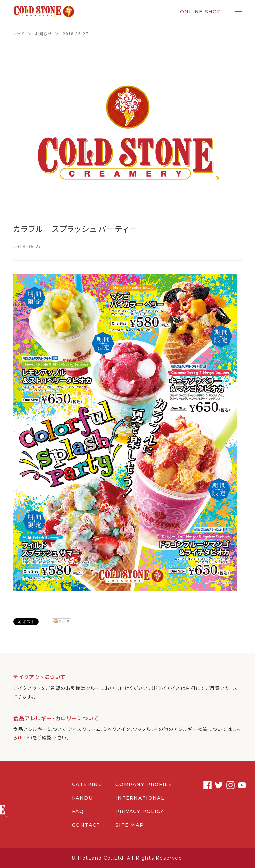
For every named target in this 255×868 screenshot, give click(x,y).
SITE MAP (129, 825)
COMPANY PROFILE (144, 784)
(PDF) (25, 737)
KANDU (83, 798)
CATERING (87, 784)
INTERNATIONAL (140, 798)
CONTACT (86, 825)
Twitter (215, 785)
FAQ (78, 811)
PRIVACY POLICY (140, 811)
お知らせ (43, 33)
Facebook (203, 785)
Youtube (238, 785)
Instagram (226, 785)
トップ (19, 33)
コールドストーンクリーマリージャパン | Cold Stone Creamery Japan (44, 12)
